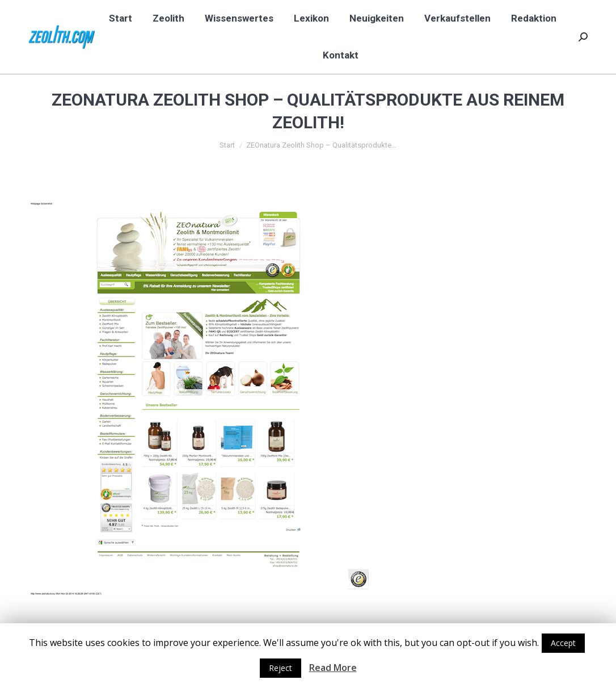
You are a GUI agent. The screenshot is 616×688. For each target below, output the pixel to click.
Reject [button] (280, 668)
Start (227, 145)
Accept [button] (563, 643)
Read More (333, 668)
